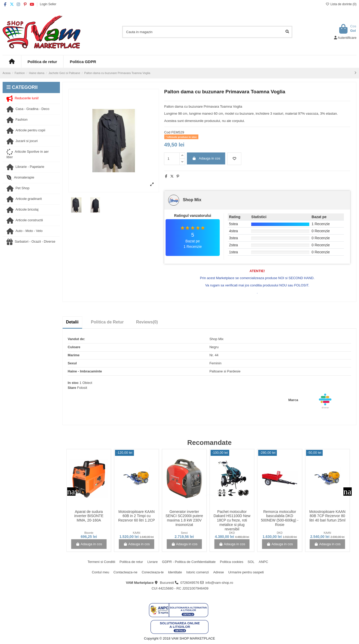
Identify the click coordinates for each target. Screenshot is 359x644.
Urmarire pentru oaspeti (246, 572)
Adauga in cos (206, 158)
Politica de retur (131, 562)
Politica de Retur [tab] (107, 322)
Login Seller (48, 4)
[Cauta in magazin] (287, 32)
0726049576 (190, 583)
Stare (72, 388)
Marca (293, 400)
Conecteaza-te (153, 572)
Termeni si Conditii (101, 562)
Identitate (175, 572)
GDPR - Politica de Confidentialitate (189, 562)
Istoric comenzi (198, 572)
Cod (167, 132)
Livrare (153, 562)
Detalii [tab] (72, 322)
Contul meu (100, 572)
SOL (251, 562)
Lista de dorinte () (341, 4)
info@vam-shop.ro (219, 583)
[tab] (147, 322)
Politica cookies (232, 562)
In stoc (73, 383)
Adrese (219, 572)
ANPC (263, 562)
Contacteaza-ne (125, 572)
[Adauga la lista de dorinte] (234, 159)
